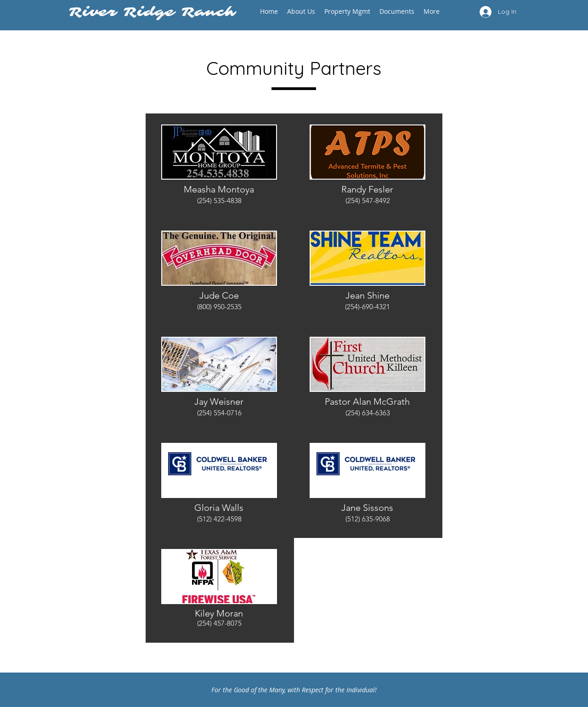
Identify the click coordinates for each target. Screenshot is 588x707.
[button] (301, 11)
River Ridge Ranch (156, 12)
